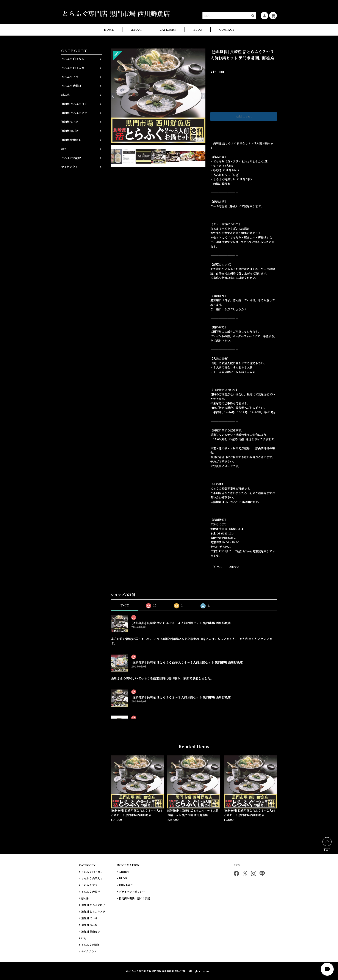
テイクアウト (70, 167)
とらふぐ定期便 (71, 158)
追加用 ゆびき (70, 131)
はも (64, 149)
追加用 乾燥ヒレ (71, 140)
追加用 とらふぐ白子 (74, 104)
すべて (124, 605)
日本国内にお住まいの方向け (244, 127)
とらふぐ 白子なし (73, 59)
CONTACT (227, 29)
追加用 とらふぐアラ (74, 113)
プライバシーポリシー (132, 892)
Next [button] (203, 96)
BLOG (198, 29)
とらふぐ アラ (70, 77)
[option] (158, 96)
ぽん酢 (65, 95)
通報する (234, 567)
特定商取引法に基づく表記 (135, 898)
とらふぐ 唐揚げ (71, 86)
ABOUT (137, 29)
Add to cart (244, 116)
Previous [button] (113, 96)
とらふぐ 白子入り (73, 68)
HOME (109, 29)
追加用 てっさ (70, 122)
